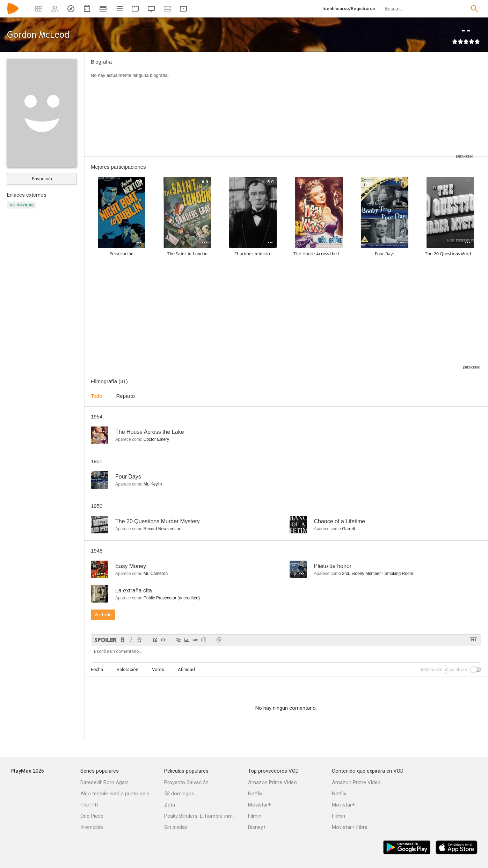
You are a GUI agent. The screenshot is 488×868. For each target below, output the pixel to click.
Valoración (128, 669)
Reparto (126, 396)
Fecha (97, 669)
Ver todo (103, 615)
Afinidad (186, 669)
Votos (158, 669)
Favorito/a (42, 179)
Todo (97, 396)
